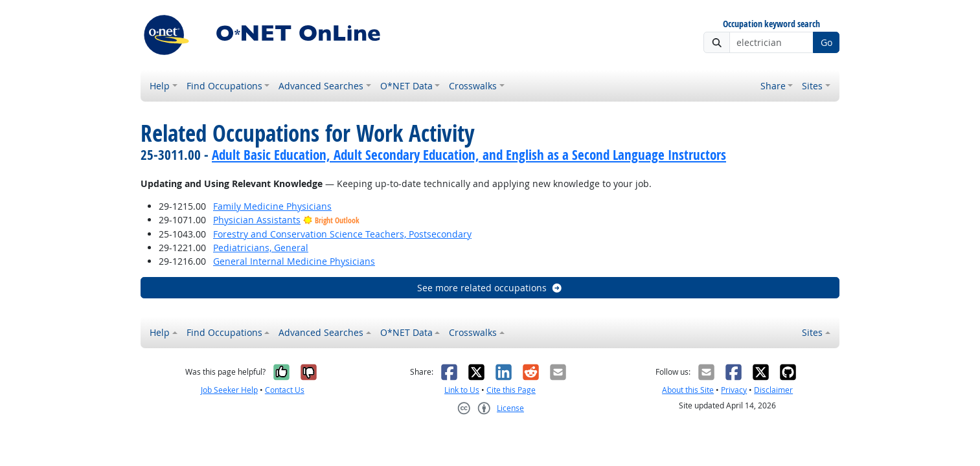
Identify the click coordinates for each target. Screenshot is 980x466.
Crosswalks (473, 86)
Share (773, 86)
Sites (812, 86)
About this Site (688, 390)
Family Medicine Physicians (272, 206)
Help (160, 86)
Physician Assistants (257, 220)
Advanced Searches (321, 86)
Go (826, 42)
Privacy (734, 390)
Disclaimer (773, 390)
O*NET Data (406, 86)
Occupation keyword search (771, 24)
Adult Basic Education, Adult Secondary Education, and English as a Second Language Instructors (469, 155)
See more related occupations (490, 288)
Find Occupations (224, 86)
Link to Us (462, 390)
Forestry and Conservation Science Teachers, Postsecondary (342, 234)
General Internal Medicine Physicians (294, 261)
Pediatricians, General (261, 248)
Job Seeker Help (229, 390)
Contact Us (285, 390)
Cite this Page (511, 390)
